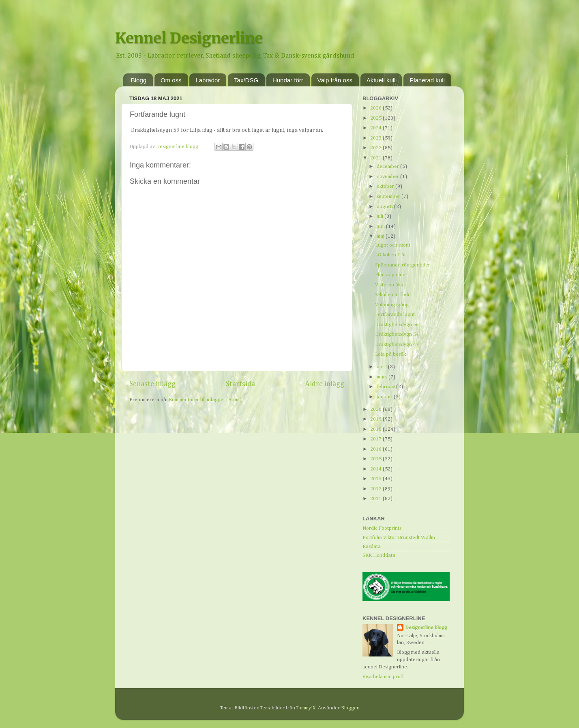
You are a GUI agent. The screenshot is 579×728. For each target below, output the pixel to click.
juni (381, 227)
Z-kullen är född (393, 295)
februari (386, 387)
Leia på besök (390, 354)
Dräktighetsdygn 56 (397, 325)
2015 (376, 459)
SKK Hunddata (379, 555)
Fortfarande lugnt (395, 315)
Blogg (139, 80)
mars (383, 377)
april (382, 367)
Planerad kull (427, 80)
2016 (376, 449)
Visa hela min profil (384, 677)
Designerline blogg (426, 628)
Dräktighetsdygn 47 (397, 345)
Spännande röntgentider (403, 265)
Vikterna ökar (390, 285)
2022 (376, 148)
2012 (376, 489)
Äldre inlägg (325, 384)
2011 (376, 499)
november (388, 177)
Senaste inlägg (152, 384)
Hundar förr (288, 80)
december (388, 166)
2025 (376, 118)
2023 (376, 138)
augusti (385, 207)
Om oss (171, 80)
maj (381, 236)
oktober (386, 186)
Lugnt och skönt (393, 245)
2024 (376, 128)
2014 (376, 469)
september (389, 196)
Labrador (208, 80)
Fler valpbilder (391, 275)
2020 (376, 409)
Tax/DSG (246, 80)
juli (381, 216)
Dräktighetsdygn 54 (397, 334)
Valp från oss (335, 80)
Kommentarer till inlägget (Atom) (205, 400)
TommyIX (306, 708)
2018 (376, 429)
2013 (376, 479)
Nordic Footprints (382, 528)
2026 (376, 108)
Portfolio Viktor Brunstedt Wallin (399, 538)
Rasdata (372, 547)
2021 (376, 158)
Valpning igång (392, 305)
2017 (376, 439)
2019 (376, 419)
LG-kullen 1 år (391, 255)
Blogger (350, 708)
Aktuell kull (381, 80)
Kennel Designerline (189, 38)
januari (385, 397)
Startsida (240, 384)
